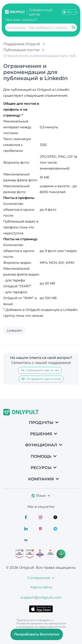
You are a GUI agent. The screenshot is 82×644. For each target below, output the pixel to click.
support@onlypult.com (41, 597)
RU (69, 12)
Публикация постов (21, 50)
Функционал (41, 445)
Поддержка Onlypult (22, 44)
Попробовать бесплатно (37, 634)
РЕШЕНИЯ (41, 434)
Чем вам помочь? (21, 20)
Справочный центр (41, 12)
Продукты (41, 423)
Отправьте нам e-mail (41, 379)
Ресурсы (41, 468)
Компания (41, 479)
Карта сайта (41, 587)
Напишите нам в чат (40, 370)
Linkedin (14, 331)
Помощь (41, 456)
